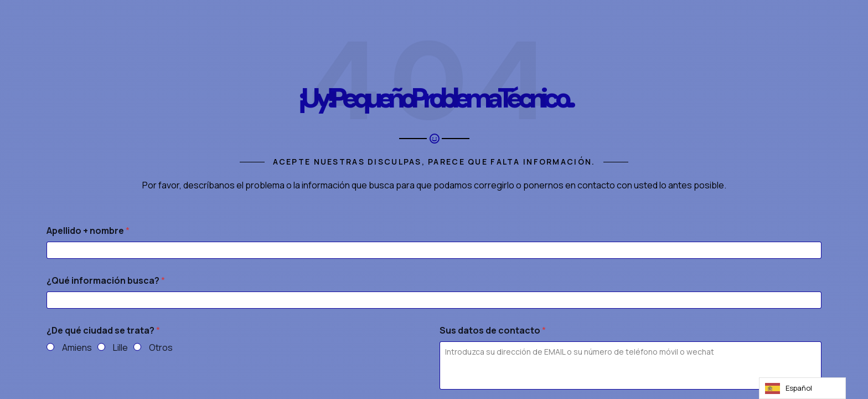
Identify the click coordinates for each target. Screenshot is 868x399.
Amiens (77, 348)
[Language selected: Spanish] (802, 388)
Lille (120, 348)
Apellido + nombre (88, 231)
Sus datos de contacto (493, 331)
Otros (161, 348)
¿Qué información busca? (106, 281)
